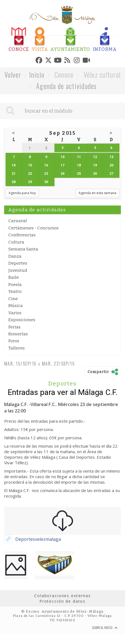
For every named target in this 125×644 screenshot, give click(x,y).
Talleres (17, 348)
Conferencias (22, 235)
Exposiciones (22, 320)
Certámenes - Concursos (33, 228)
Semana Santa (23, 249)
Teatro (15, 291)
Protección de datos (62, 601)
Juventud (18, 270)
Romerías (18, 334)
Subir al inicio (105, 627)
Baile (14, 277)
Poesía (15, 285)
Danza (15, 256)
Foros (14, 341)
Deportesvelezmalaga (38, 539)
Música (16, 306)
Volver (13, 74)
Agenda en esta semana (97, 193)
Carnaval (18, 221)
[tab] (19, 40)
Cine (13, 299)
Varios (15, 313)
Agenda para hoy (22, 193)
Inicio (37, 74)
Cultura (16, 242)
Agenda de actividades (67, 86)
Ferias (14, 327)
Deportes (18, 263)
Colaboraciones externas (62, 596)
